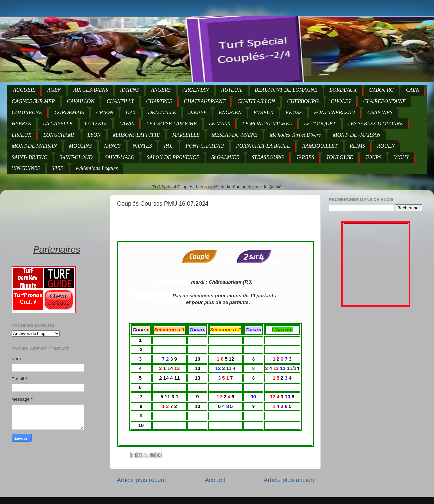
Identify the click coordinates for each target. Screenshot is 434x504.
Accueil (215, 480)
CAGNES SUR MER (33, 101)
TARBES (305, 157)
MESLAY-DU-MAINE (235, 135)
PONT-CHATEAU (205, 146)
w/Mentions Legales (97, 168)
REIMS (357, 146)
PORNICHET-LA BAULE (263, 146)
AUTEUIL (232, 90)
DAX (131, 112)
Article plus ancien (289, 480)
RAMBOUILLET (320, 146)
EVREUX (263, 112)
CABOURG (382, 90)
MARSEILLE (186, 135)
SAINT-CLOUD (76, 157)
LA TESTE (96, 124)
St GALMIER (225, 157)
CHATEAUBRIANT (205, 101)
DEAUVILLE (162, 112)
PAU (169, 146)
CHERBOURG (303, 101)
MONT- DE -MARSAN (357, 135)
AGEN (54, 90)
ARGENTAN (196, 90)
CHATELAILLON (256, 101)
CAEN (412, 90)
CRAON (105, 112)
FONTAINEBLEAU (335, 112)
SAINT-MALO (120, 157)
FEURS (294, 112)
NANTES (142, 146)
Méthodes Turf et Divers (295, 135)
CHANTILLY (120, 101)
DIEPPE (197, 112)
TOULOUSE (340, 157)
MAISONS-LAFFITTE (136, 135)
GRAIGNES (380, 112)
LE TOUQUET (320, 124)
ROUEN (386, 146)
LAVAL (126, 124)
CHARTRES (159, 101)
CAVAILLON (81, 101)
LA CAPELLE (58, 124)
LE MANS (219, 124)
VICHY (401, 157)
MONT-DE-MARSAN (34, 146)
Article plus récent (141, 480)
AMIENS (129, 90)
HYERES (21, 124)
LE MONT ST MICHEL (267, 124)
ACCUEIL (24, 90)
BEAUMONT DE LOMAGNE (286, 90)
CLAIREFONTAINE (385, 101)
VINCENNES (26, 168)
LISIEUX (22, 135)
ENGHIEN (230, 112)
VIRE (58, 168)
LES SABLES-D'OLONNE (375, 124)
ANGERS (161, 90)
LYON (94, 135)
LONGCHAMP (60, 135)
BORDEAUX (343, 90)
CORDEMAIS (69, 112)
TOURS (374, 157)
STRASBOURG (268, 157)
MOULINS (80, 146)
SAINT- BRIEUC (30, 157)
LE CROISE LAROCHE (172, 124)
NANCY (112, 146)
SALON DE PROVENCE (173, 157)
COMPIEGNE (27, 112)
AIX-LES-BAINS (90, 90)
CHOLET (341, 101)
